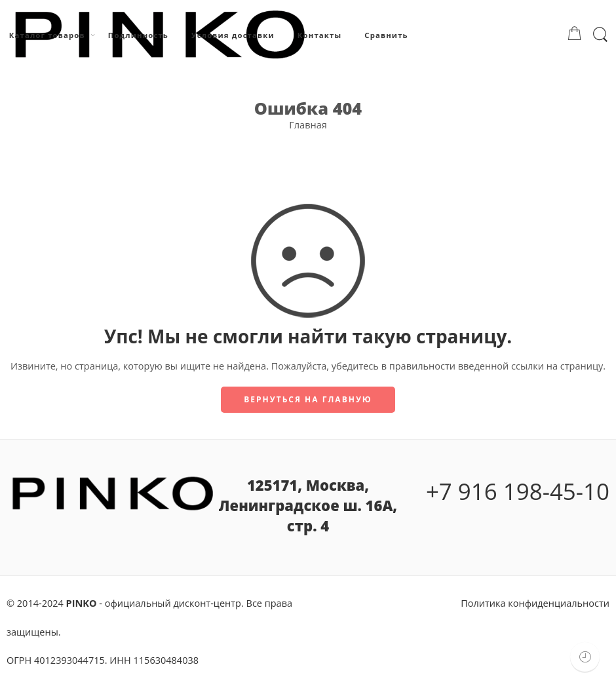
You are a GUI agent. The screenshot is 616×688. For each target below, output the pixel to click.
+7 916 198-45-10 (518, 491)
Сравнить (386, 35)
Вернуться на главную (308, 399)
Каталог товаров (47, 35)
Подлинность (138, 35)
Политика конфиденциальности (535, 603)
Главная (308, 125)
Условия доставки (233, 35)
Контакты (319, 35)
